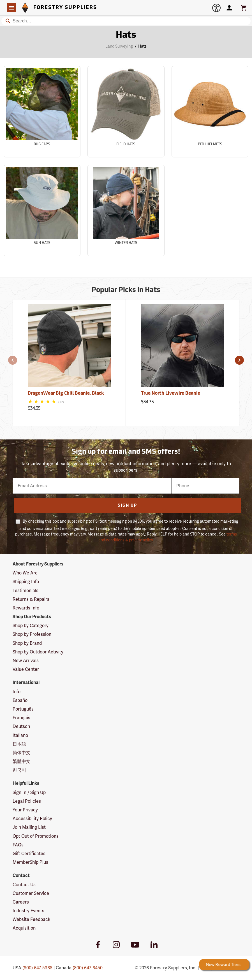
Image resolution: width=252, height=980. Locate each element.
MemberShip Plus (30, 862)
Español (21, 700)
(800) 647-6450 (88, 968)
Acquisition (24, 928)
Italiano (20, 735)
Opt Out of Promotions (36, 836)
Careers (21, 902)
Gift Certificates (29, 854)
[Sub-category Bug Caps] (42, 112)
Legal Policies (27, 801)
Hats (142, 46)
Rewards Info (26, 608)
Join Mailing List (29, 827)
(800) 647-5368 (37, 968)
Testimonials (26, 591)
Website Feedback (32, 919)
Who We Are (25, 573)
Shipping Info (26, 582)
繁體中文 (22, 761)
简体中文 (22, 753)
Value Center (26, 669)
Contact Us (24, 885)
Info (17, 692)
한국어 (19, 770)
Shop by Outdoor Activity (38, 652)
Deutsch (21, 726)
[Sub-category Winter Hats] (126, 210)
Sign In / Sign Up (29, 792)
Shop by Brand (27, 643)
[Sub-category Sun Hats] (42, 210)
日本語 (19, 744)
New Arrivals (26, 661)
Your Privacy (25, 810)
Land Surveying (119, 46)
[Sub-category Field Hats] (126, 112)
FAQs (18, 845)
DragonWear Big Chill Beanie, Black (66, 394)
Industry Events (28, 911)
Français (21, 718)
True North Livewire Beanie (171, 394)
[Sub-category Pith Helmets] (210, 112)
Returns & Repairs (31, 599)
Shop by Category (31, 626)
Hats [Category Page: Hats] (126, 36)
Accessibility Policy (32, 819)
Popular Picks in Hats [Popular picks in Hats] (126, 290)
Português (23, 709)
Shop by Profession (32, 634)
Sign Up (127, 506)
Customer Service (31, 893)
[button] (13, 360)
